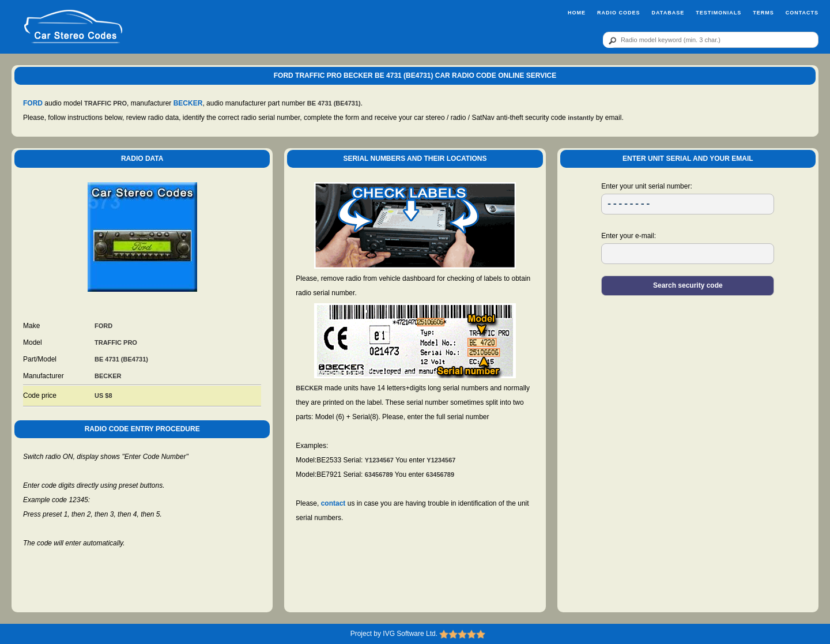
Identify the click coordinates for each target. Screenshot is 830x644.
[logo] (73, 27)
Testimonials (718, 13)
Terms (763, 13)
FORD (33, 103)
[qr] (711, 40)
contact (333, 503)
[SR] (688, 204)
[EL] (688, 254)
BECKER (188, 103)
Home (577, 13)
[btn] (610, 40)
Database (668, 13)
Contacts (802, 13)
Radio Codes (619, 13)
